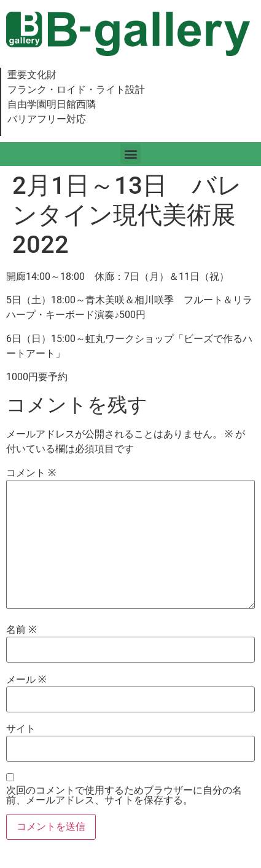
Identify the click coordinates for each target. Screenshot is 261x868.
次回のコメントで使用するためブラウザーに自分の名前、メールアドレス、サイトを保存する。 (124, 795)
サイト (21, 729)
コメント (31, 473)
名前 (21, 630)
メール (26, 680)
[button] (130, 154)
